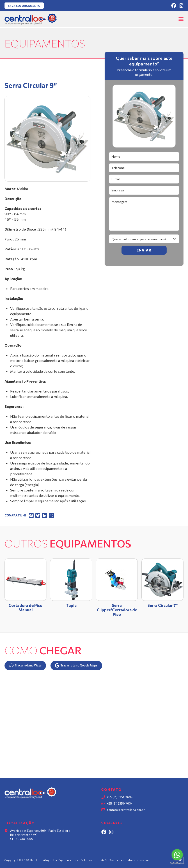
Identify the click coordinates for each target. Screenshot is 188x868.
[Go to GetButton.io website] (177, 863)
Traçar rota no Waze (25, 666)
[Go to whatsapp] (177, 855)
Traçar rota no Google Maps (76, 666)
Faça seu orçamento (24, 6)
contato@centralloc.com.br (126, 810)
